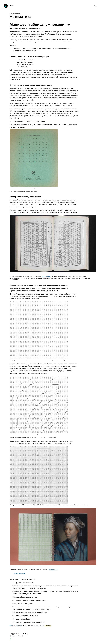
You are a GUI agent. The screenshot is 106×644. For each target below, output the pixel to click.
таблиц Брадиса (46, 277)
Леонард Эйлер (53, 570)
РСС (26, 634)
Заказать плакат (19, 573)
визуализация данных (37, 626)
